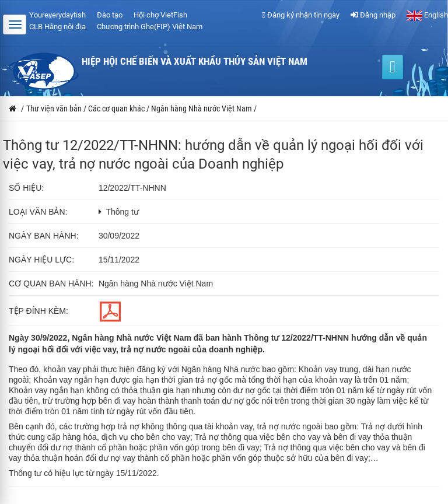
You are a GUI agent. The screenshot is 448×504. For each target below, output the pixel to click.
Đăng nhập (373, 15)
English (427, 15)
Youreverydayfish (57, 15)
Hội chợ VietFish (160, 15)
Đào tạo (110, 15)
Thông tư (122, 212)
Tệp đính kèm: (38, 311)
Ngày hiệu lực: (41, 260)
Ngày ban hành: (44, 236)
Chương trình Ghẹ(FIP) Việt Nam (150, 27)
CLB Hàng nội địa (57, 27)
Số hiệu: (26, 188)
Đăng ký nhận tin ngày (301, 15)
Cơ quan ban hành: (51, 283)
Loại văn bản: (38, 212)
